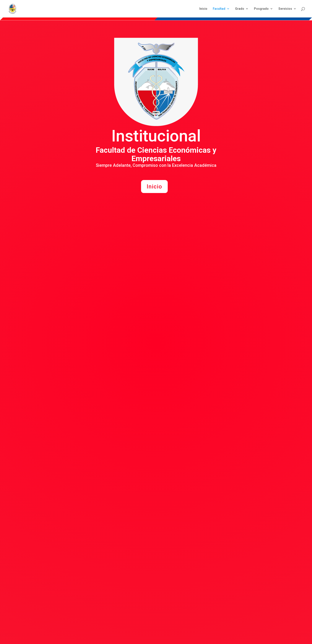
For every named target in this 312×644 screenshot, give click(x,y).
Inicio (203, 9)
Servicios (285, 9)
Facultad (219, 9)
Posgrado (261, 9)
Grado (240, 9)
